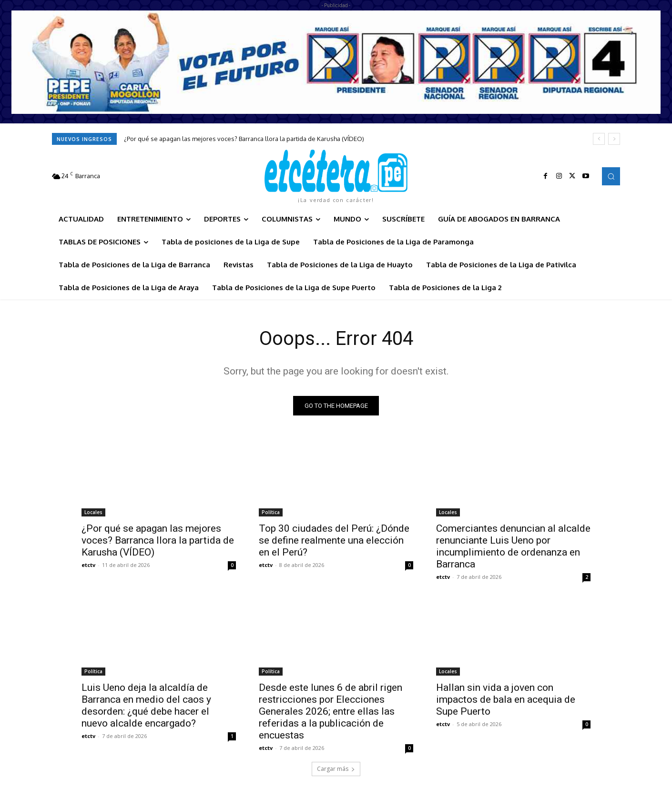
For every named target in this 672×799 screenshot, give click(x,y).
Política (271, 512)
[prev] (599, 139)
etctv (88, 565)
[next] (614, 139)
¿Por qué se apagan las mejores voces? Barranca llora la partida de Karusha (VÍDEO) (244, 139)
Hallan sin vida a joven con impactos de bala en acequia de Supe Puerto (506, 699)
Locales (93, 512)
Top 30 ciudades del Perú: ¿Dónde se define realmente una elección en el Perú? (334, 540)
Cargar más (336, 769)
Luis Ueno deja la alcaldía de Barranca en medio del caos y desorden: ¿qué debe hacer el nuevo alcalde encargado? (146, 705)
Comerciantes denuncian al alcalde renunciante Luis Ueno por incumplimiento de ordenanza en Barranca (513, 546)
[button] (611, 176)
